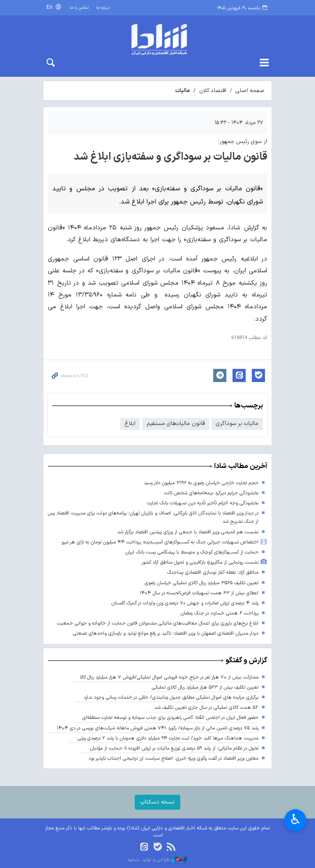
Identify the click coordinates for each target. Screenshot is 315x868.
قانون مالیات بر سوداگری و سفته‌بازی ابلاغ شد (170, 157)
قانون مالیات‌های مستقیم (176, 423)
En (50, 7)
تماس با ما (79, 8)
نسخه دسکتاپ (157, 802)
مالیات (183, 91)
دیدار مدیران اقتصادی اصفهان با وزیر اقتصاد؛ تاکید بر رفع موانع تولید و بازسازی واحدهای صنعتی (166, 634)
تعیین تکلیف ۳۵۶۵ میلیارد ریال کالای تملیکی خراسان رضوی (202, 583)
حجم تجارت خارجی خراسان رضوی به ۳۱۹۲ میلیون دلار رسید (201, 483)
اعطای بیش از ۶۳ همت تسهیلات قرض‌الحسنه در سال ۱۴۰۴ (199, 593)
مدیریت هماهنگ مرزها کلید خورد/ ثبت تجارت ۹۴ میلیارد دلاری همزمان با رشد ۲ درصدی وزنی (168, 738)
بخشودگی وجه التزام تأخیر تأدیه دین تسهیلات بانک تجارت (203, 503)
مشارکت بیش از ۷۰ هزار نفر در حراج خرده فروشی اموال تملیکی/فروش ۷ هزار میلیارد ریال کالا (169, 677)
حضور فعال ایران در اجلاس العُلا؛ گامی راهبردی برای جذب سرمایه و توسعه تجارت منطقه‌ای (170, 718)
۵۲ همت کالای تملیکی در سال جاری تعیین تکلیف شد (206, 708)
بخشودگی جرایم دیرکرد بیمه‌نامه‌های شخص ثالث (211, 493)
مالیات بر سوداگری (237, 423)
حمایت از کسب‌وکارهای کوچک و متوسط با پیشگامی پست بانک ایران (192, 552)
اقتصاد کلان (213, 91)
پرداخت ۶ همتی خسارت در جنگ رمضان (220, 613)
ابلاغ (130, 423)
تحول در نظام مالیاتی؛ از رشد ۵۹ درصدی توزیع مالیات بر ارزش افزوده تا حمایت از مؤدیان (174, 748)
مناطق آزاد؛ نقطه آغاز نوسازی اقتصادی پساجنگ (213, 573)
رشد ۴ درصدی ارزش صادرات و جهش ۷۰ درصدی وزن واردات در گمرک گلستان (185, 603)
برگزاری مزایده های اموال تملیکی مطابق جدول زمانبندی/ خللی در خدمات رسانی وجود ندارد (171, 698)
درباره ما (103, 8)
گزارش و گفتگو (246, 661)
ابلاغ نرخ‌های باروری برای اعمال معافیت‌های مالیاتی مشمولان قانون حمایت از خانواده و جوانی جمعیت (158, 623)
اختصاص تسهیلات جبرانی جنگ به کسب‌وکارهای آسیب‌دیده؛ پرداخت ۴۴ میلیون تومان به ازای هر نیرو (160, 542)
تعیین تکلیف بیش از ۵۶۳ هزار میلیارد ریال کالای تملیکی (205, 688)
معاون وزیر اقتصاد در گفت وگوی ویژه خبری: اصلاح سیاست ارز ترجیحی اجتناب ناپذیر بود (174, 759)
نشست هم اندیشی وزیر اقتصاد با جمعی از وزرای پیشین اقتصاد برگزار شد (188, 532)
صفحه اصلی (250, 91)
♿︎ (295, 819)
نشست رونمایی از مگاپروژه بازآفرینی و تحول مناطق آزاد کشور (200, 563)
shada (157, 39)
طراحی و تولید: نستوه (157, 860)
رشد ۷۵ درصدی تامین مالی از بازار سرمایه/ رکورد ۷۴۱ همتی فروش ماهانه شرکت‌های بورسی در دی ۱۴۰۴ (157, 728)
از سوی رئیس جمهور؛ (243, 141)
